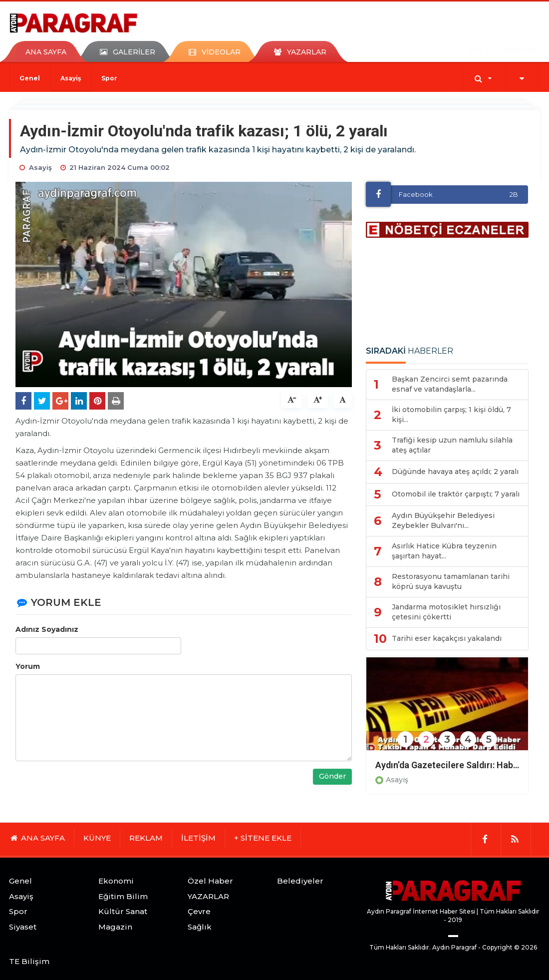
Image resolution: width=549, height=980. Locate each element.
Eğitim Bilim (123, 896)
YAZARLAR (208, 896)
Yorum (28, 666)
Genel (30, 78)
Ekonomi (116, 881)
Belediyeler (300, 881)
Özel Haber (210, 881)
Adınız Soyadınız (47, 629)
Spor (109, 78)
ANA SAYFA (46, 52)
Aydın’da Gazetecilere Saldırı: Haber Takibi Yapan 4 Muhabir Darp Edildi (447, 765)
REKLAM (146, 838)
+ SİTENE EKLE (263, 838)
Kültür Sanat (123, 911)
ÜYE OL (482, 51)
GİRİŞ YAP (519, 51)
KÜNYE (97, 838)
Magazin (115, 927)
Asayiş (71, 78)
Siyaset (23, 927)
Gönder (332, 776)
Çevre (199, 911)
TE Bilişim (29, 961)
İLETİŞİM (198, 838)
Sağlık (200, 927)
